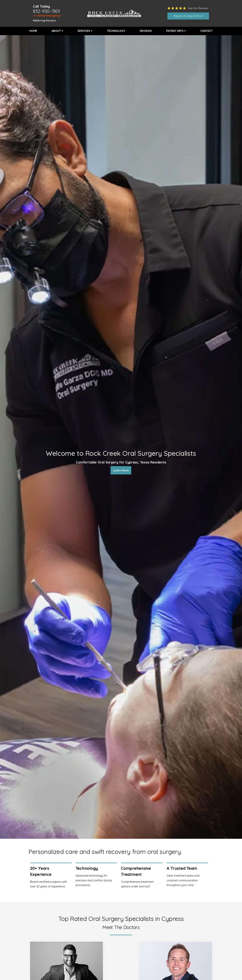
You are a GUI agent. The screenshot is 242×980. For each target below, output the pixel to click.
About (56, 31)
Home (33, 31)
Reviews (146, 31)
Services (84, 31)
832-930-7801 (47, 11)
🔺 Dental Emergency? (47, 16)
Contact (206, 31)
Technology (116, 31)
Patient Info (175, 31)
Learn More (121, 471)
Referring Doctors (44, 20)
